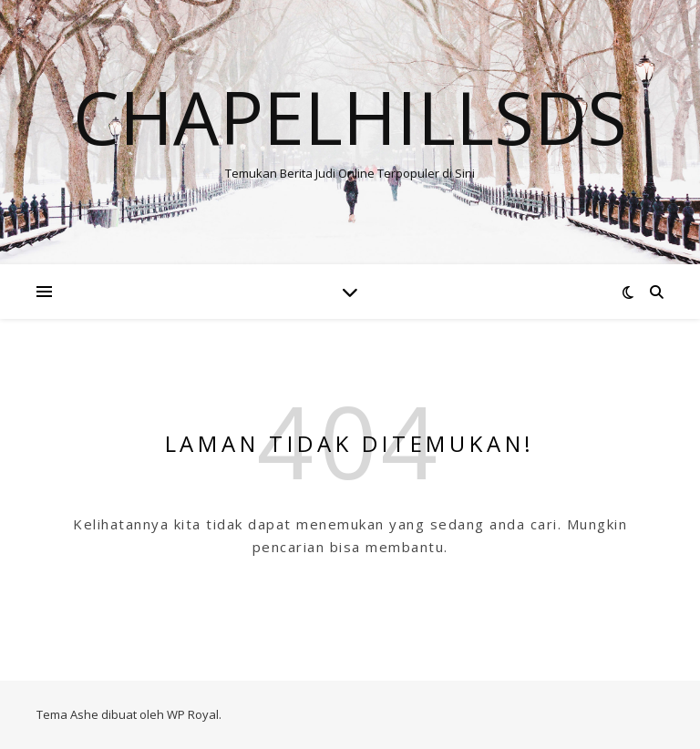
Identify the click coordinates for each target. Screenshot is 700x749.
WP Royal (193, 714)
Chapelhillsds (350, 117)
